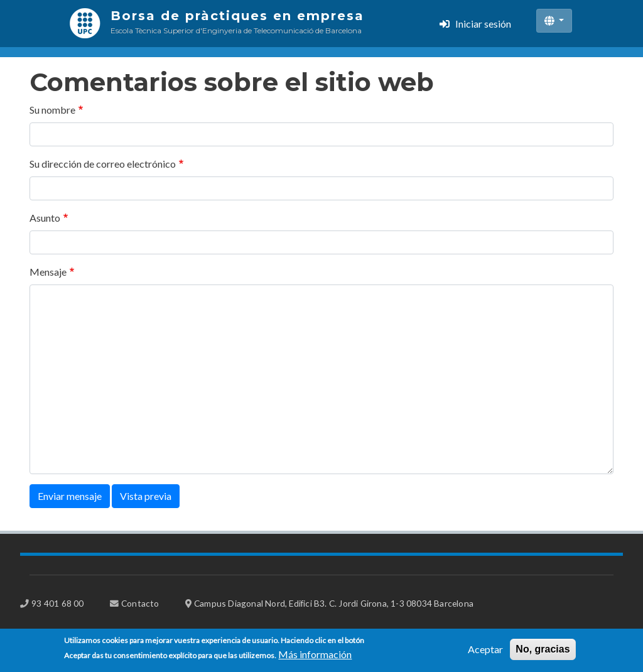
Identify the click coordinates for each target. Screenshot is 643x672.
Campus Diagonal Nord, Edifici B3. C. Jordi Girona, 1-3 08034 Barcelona (334, 603)
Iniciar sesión (483, 24)
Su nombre (52, 110)
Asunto (45, 218)
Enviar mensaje (70, 496)
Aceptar (485, 652)
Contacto (140, 603)
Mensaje (48, 272)
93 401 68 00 (57, 603)
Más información (315, 657)
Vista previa (146, 496)
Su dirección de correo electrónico (103, 164)
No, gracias (543, 652)
